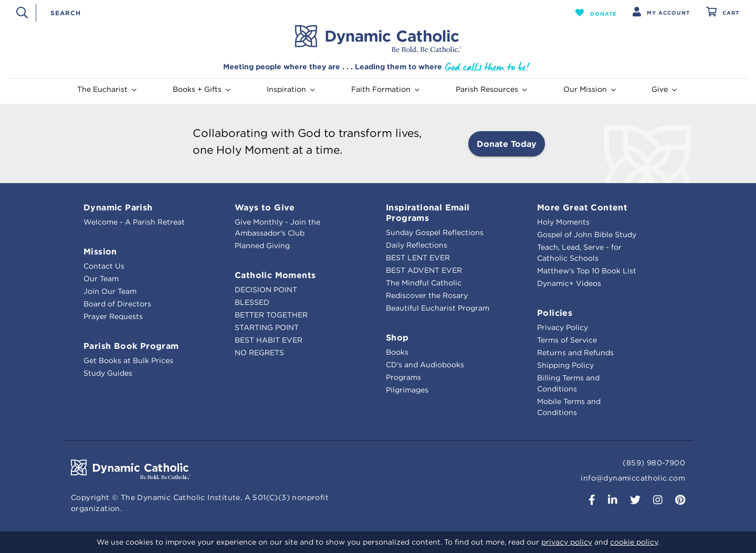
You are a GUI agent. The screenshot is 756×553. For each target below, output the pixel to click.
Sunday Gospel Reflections (435, 232)
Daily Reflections (417, 245)
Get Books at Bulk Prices (128, 360)
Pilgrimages (407, 390)
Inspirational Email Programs (428, 212)
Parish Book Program (131, 346)
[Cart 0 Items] (723, 13)
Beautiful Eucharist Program (438, 308)
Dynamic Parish (118, 207)
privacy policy (567, 542)
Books (397, 352)
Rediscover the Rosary (427, 295)
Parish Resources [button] (491, 89)
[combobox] (300, 13)
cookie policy (634, 542)
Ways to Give (265, 207)
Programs (403, 377)
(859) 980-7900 (654, 463)
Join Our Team (110, 291)
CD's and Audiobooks (425, 365)
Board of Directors (117, 304)
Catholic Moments (275, 275)
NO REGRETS (259, 353)
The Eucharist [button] (107, 89)
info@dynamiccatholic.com (633, 478)
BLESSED (252, 302)
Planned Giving (262, 246)
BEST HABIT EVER (269, 340)
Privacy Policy (563, 327)
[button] (596, 13)
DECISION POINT (266, 290)
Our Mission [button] (590, 89)
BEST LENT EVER (418, 258)
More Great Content (582, 207)
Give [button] (664, 89)
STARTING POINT (267, 327)
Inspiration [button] (291, 89)
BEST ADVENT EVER (424, 270)
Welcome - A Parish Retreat (134, 222)
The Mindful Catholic (424, 283)
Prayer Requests (113, 316)
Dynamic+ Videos (569, 283)
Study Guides (108, 373)
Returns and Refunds (575, 353)
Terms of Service (567, 340)
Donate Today (507, 144)
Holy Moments (563, 222)
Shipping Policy (565, 365)
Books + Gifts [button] (202, 89)
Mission (100, 251)
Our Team (101, 279)
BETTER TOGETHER (271, 315)
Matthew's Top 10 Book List (587, 271)
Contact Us (104, 266)
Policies (555, 313)
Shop (397, 337)
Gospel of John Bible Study (587, 235)
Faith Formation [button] (385, 89)
